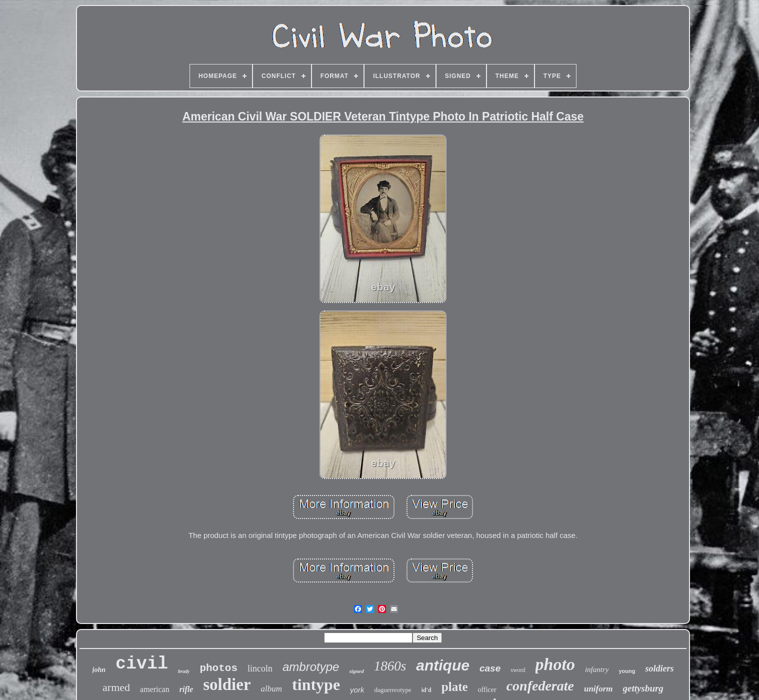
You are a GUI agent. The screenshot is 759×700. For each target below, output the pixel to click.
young (627, 671)
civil (142, 664)
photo (555, 664)
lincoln (260, 668)
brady (184, 671)
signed (356, 671)
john (99, 670)
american (155, 689)
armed (116, 687)
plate (455, 687)
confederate (540, 686)
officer (487, 690)
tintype (316, 684)
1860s (390, 666)
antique (443, 665)
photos (218, 668)
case (490, 668)
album (272, 689)
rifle (186, 689)
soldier (227, 684)
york (357, 690)
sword (518, 670)
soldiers (659, 668)
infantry (597, 669)
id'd (426, 690)
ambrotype (311, 667)
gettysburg (643, 688)
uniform (598, 689)
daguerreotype (392, 690)
